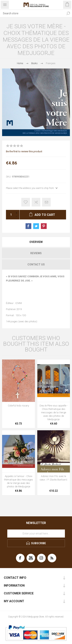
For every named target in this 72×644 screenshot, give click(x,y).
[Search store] (32, 13)
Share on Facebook (28, 226)
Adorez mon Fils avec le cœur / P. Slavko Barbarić (54, 478)
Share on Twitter (36, 226)
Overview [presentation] (36, 242)
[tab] (36, 242)
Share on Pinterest (44, 226)
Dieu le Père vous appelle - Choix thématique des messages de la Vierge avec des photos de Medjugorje (54, 412)
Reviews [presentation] (36, 253)
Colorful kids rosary (18, 406)
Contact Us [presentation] (36, 264)
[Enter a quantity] (10, 215)
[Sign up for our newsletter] (36, 534)
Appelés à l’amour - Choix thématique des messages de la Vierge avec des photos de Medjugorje (19, 481)
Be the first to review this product (24, 151)
